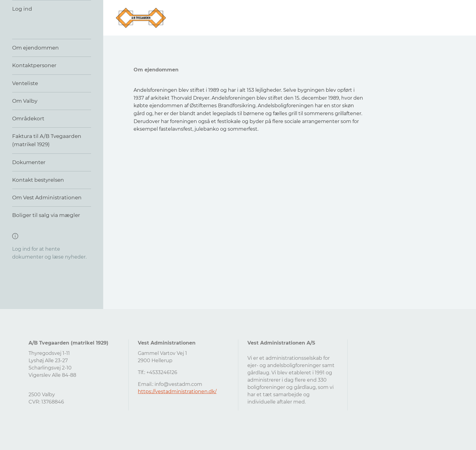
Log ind (22, 9)
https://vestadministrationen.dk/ (177, 392)
